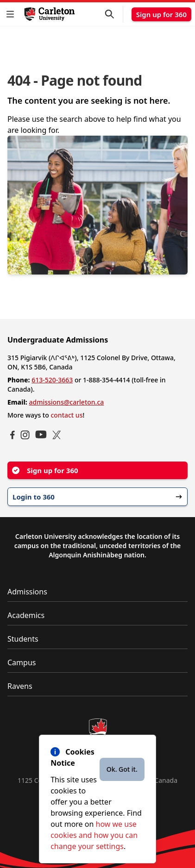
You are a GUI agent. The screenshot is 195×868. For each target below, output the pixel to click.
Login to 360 (97, 497)
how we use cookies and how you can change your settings (94, 835)
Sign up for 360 (161, 14)
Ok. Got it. (122, 769)
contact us (66, 415)
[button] (12, 14)
